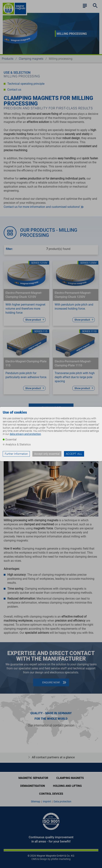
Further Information (16, 454)
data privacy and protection (25, 434)
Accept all (74, 454)
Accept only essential (47, 454)
